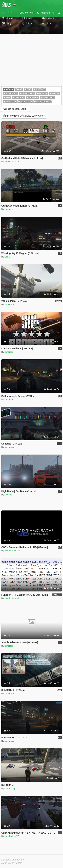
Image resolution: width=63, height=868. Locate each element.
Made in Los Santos (12, 863)
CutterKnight (11, 789)
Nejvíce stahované (24, 116)
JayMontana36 (12, 162)
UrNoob (8, 495)
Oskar (7, 257)
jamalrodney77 (12, 836)
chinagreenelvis (12, 551)
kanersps (9, 352)
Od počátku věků (16, 109)
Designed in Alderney (13, 860)
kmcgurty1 (10, 209)
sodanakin (9, 304)
